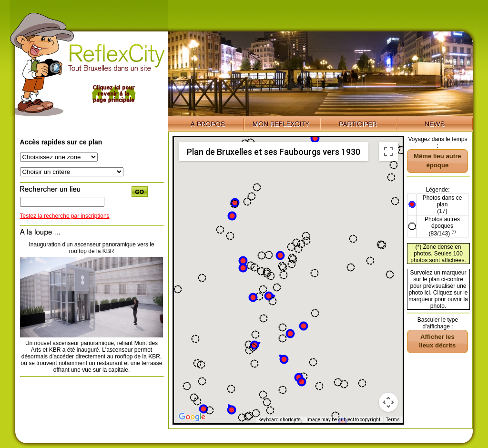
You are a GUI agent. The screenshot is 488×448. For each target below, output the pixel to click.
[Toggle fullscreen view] (388, 152)
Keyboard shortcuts (280, 420)
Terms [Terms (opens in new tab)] (393, 420)
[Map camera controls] (388, 402)
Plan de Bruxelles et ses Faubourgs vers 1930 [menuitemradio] (274, 152)
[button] (203, 409)
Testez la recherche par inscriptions (65, 216)
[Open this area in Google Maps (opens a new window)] (192, 417)
